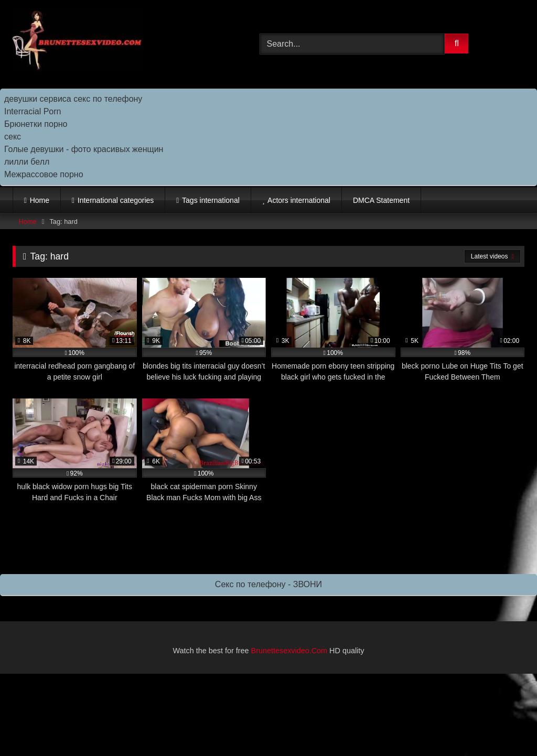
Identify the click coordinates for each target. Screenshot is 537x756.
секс (13, 137)
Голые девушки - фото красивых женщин (84, 149)
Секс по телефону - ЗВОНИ (268, 584)
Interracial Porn (33, 111)
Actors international (299, 200)
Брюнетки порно (36, 124)
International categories (116, 200)
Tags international (211, 200)
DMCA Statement (381, 200)
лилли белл (27, 162)
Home (40, 200)
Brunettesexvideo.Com (289, 651)
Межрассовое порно (44, 174)
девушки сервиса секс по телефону (73, 99)
